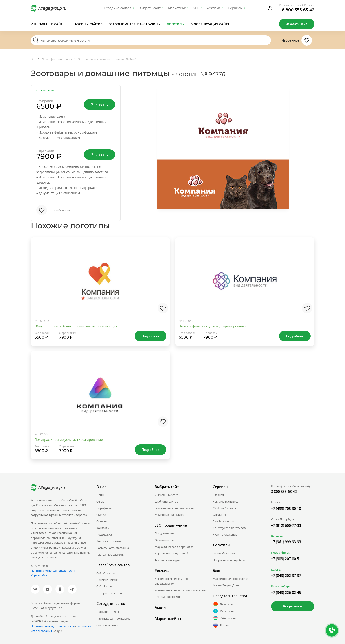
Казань (276, 569)
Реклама (214, 8)
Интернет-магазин (109, 593)
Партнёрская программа (113, 618)
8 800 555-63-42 (298, 10)
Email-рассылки (223, 521)
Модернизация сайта (210, 24)
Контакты (103, 528)
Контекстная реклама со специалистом (171, 581)
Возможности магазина (113, 548)
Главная (218, 495)
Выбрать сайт (150, 8)
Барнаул (277, 536)
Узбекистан (224, 618)
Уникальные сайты (48, 24)
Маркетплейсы (168, 619)
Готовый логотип (225, 553)
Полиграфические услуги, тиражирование (213, 326)
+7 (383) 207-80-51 (286, 559)
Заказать (100, 104)
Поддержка (104, 534)
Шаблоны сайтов (87, 24)
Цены (100, 495)
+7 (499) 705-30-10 (286, 509)
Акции (160, 607)
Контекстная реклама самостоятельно (181, 590)
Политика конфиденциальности (53, 571)
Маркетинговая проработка (174, 547)
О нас (100, 501)
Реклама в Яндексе (226, 501)
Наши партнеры (108, 612)
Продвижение (164, 533)
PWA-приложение (225, 534)
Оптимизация (164, 540)
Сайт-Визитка (106, 573)
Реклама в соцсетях (168, 597)
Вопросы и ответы (109, 541)
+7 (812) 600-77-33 (286, 525)
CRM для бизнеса (224, 508)
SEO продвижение (171, 525)
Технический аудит (168, 560)
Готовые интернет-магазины (135, 24)
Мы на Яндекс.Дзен (226, 585)
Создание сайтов (118, 8)
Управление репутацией (171, 553)
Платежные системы (110, 554)
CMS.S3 (101, 515)
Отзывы (102, 521)
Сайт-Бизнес (105, 586)
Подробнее (150, 336)
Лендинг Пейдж (107, 580)
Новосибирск (280, 553)
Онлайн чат (221, 515)
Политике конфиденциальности (53, 626)
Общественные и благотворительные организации (76, 326)
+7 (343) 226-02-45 (286, 593)
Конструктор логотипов (229, 528)
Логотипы (176, 24)
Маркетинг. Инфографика (231, 579)
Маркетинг (177, 8)
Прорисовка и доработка (230, 560)
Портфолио (104, 508)
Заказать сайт (297, 24)
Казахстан (223, 611)
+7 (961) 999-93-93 (286, 542)
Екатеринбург (281, 586)
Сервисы (235, 8)
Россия (221, 625)
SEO (196, 8)
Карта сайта (39, 575)
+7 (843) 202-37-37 (286, 576)
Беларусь (223, 604)
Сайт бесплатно (107, 625)
